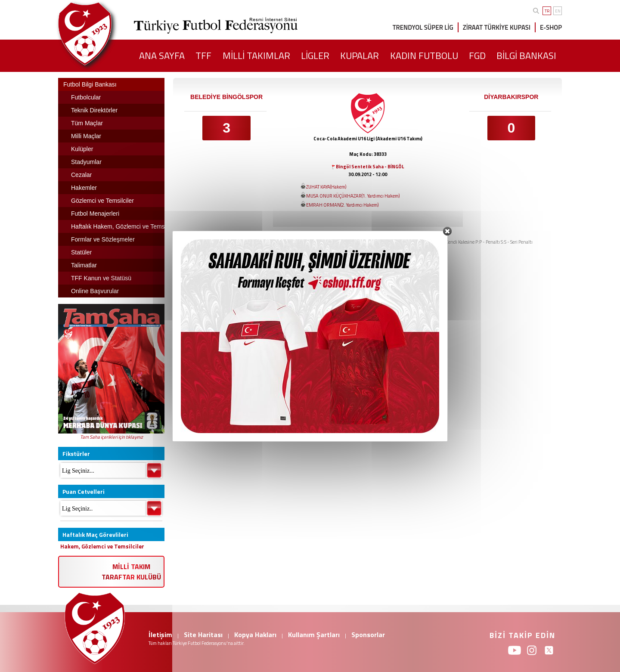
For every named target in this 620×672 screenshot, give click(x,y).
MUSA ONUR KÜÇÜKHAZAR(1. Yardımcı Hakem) (353, 196)
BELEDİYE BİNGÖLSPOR (226, 97)
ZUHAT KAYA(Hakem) (326, 187)
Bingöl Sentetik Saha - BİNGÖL (370, 167)
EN (558, 11)
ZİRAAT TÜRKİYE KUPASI (497, 27)
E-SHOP (551, 27)
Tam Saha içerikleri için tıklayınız (112, 437)
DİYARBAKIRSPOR (511, 97)
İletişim (160, 635)
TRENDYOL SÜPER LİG (423, 27)
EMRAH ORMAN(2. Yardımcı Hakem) (342, 205)
